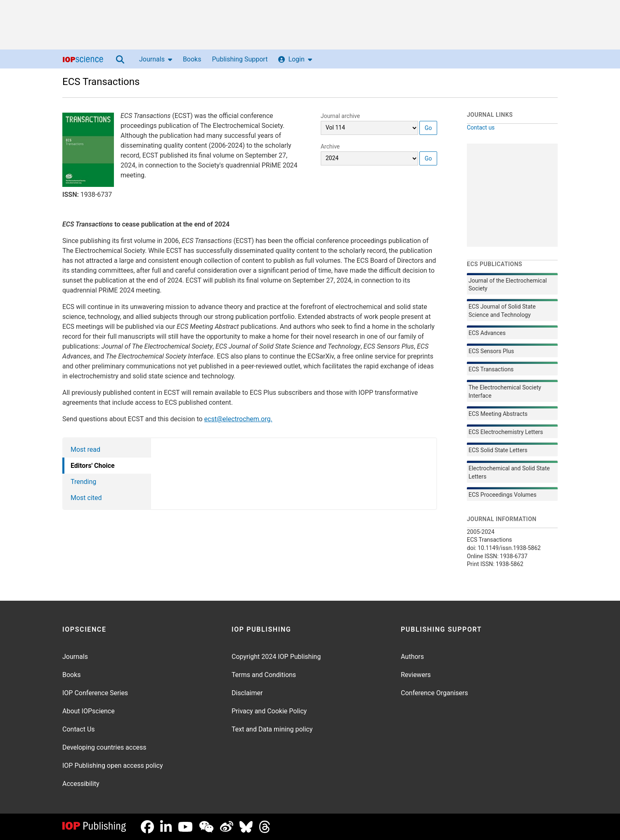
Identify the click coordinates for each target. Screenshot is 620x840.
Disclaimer (247, 693)
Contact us (481, 127)
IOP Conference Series (95, 693)
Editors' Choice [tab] (93, 466)
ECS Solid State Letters (498, 450)
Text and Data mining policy (272, 729)
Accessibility (81, 784)
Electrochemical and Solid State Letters (509, 472)
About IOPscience (89, 711)
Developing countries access (104, 747)
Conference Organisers (434, 693)
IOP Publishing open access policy (113, 766)
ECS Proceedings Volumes (503, 495)
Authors (412, 657)
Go (428, 128)
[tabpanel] (294, 474)
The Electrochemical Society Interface (505, 392)
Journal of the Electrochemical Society (508, 285)
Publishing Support (240, 59)
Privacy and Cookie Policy (269, 711)
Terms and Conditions (264, 675)
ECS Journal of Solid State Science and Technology (502, 311)
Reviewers (416, 675)
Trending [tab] (83, 482)
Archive (330, 146)
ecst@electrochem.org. (238, 419)
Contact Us (79, 729)
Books (192, 59)
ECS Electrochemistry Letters (506, 432)
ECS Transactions (101, 82)
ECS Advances (487, 333)
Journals (156, 59)
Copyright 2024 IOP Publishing (276, 657)
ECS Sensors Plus (491, 351)
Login (295, 59)
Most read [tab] (85, 449)
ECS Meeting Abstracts (498, 414)
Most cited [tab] (86, 498)
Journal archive (340, 116)
